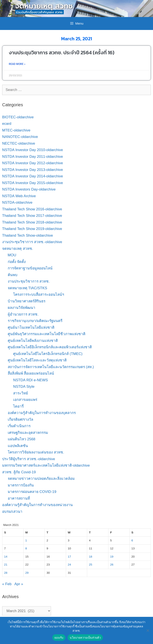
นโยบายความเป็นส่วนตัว (85, 638)
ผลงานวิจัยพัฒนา (22, 308)
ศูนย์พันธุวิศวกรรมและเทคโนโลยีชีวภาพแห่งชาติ (47, 334)
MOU (12, 255)
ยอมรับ (59, 638)
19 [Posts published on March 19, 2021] (112, 557)
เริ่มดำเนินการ (19, 426)
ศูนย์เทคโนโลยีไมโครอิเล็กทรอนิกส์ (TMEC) (48, 354)
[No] (148, 630)
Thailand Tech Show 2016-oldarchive (32, 209)
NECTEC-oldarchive (19, 143)
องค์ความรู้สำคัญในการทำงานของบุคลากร (42, 413)
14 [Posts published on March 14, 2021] (6, 557)
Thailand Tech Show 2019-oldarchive (32, 229)
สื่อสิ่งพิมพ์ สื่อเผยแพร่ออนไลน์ (31, 373)
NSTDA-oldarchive (17, 202)
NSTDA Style (24, 387)
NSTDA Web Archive (19, 196)
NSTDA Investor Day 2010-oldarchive (33, 150)
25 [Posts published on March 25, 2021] (90, 565)
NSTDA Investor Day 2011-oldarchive (33, 157)
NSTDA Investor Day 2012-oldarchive (33, 163)
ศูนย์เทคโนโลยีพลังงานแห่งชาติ (33, 341)
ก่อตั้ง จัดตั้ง (17, 262)
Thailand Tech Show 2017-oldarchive (32, 216)
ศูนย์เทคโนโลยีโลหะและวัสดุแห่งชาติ (37, 360)
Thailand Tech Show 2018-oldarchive (32, 222)
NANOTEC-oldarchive (20, 137)
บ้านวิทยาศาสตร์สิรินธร (27, 301)
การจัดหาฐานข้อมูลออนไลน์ (30, 268)
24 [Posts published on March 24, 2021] (69, 565)
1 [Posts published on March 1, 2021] (26, 540)
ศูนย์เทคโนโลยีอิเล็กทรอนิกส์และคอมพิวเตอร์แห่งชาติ (50, 347)
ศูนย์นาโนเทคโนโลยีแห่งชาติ (31, 327)
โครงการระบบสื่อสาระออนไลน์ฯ (39, 295)
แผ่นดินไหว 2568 (22, 439)
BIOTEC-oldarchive (18, 117)
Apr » (19, 584)
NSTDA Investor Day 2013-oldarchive (33, 170)
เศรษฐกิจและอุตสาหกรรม (28, 433)
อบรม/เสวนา (12, 512)
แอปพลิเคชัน (18, 446)
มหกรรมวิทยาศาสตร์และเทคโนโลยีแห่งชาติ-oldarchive (46, 465)
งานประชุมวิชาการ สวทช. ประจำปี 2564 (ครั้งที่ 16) (62, 52)
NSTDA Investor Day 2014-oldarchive (33, 176)
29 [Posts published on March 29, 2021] (27, 573)
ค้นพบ (13, 275)
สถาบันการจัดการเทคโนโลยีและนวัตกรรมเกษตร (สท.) (51, 367)
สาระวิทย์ (21, 393)
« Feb (7, 584)
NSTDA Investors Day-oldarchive (29, 189)
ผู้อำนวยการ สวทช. (23, 314)
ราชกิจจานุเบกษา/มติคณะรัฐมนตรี (35, 321)
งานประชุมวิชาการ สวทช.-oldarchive (32, 242)
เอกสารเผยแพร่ (25, 400)
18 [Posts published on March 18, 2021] (90, 557)
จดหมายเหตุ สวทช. (18, 249)
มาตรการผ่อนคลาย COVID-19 (32, 492)
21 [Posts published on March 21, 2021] (6, 565)
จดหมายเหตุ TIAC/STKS (28, 288)
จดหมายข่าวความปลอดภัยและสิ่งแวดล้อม (41, 479)
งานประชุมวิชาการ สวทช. (29, 281)
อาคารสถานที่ (19, 498)
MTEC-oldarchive (16, 130)
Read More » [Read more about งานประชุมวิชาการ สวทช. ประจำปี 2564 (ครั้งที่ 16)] (17, 64)
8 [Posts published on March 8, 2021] (26, 548)
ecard (7, 124)
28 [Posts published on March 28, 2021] (6, 573)
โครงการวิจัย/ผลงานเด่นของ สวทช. (36, 452)
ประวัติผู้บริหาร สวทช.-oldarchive (29, 459)
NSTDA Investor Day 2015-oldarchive (33, 183)
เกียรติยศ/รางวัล (21, 420)
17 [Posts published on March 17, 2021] (69, 557)
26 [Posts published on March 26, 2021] (112, 565)
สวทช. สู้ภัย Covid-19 (19, 472)
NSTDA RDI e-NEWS (31, 380)
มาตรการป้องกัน (21, 485)
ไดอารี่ (18, 406)
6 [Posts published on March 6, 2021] (132, 540)
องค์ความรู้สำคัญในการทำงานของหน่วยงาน (37, 505)
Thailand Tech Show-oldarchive (28, 235)
